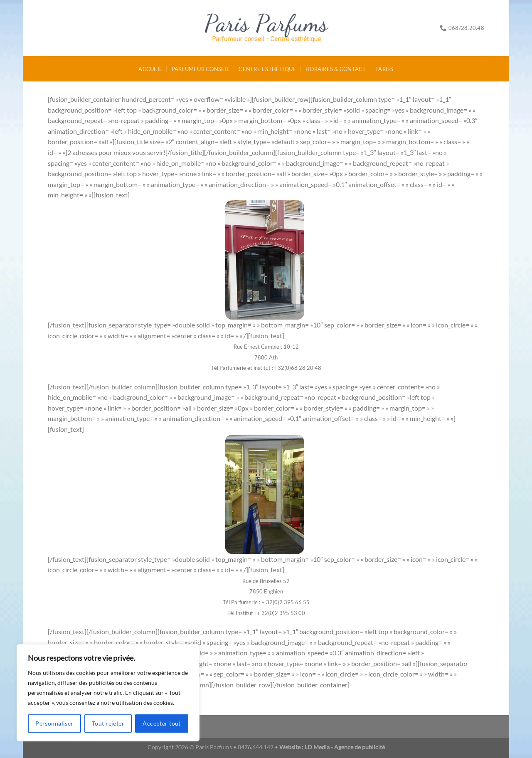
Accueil (150, 69)
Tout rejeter (108, 723)
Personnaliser (54, 723)
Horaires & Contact (336, 69)
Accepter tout (161, 723)
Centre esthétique (267, 69)
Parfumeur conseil (201, 69)
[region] (108, 693)
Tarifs (384, 69)
